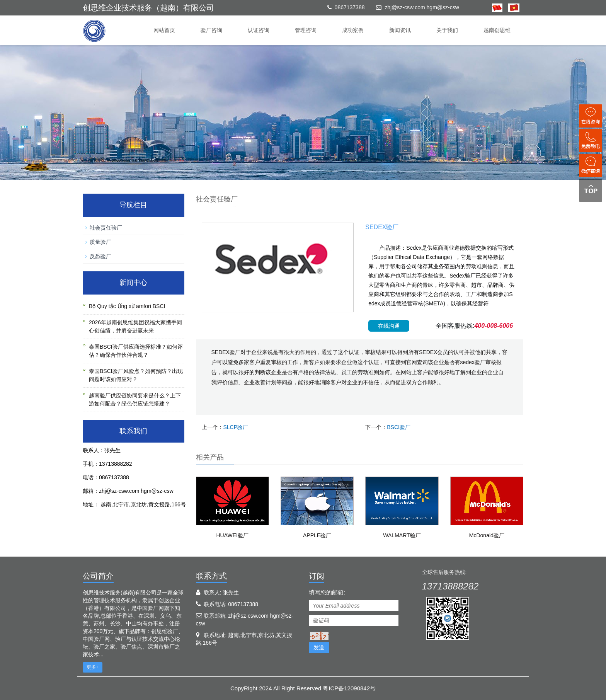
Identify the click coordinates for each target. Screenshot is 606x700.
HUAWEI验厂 (232, 535)
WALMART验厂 (402, 535)
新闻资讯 (400, 30)
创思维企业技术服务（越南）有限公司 (148, 8)
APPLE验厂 (317, 535)
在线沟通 (389, 326)
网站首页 (164, 30)
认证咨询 (259, 30)
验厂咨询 (211, 30)
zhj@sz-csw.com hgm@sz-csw (422, 7)
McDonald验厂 (487, 535)
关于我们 (447, 30)
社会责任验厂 (106, 228)
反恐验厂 (100, 256)
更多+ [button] (93, 667)
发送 (319, 647)
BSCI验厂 (399, 427)
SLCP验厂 (236, 427)
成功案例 (353, 30)
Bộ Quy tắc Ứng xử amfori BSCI (127, 306)
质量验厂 (100, 242)
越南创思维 (497, 30)
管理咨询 (306, 30)
